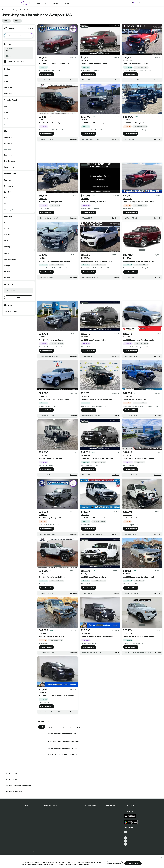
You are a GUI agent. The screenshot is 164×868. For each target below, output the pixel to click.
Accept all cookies (133, 863)
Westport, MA (22, 10)
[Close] (162, 857)
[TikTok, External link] (125, 832)
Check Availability (46, 74)
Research (55, 3)
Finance (66, 3)
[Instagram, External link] (125, 841)
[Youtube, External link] (125, 838)
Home (4, 10)
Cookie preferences (114, 863)
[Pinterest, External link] (125, 844)
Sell (46, 3)
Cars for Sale (12, 10)
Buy (39, 3)
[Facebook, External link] (125, 835)
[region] (82, 862)
